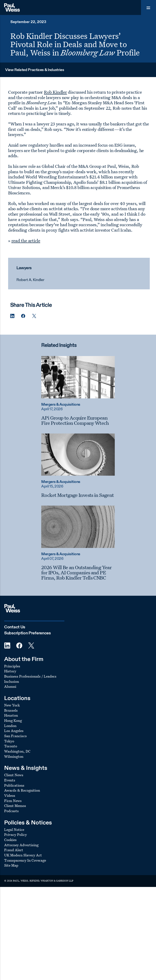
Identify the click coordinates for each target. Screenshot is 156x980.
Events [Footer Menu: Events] (10, 780)
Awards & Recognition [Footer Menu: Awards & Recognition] (22, 790)
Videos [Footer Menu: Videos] (10, 795)
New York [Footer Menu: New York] (12, 705)
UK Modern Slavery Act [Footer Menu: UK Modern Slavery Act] (23, 855)
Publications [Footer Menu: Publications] (14, 785)
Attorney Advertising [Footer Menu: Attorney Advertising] (21, 845)
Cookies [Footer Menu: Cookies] (10, 840)
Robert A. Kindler (30, 280)
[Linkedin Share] (12, 316)
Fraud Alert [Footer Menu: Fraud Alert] (14, 850)
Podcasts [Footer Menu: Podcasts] (11, 811)
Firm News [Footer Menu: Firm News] (13, 801)
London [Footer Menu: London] (10, 726)
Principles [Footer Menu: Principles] (12, 666)
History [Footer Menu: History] (10, 671)
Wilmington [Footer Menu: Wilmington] (14, 756)
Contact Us (15, 627)
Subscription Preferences (27, 633)
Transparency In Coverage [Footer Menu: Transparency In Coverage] (25, 860)
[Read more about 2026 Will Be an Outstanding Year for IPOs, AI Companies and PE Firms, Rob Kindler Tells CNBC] (78, 527)
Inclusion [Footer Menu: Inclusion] (12, 681)
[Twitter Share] (34, 316)
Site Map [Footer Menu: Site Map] (11, 865)
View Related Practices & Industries (35, 70)
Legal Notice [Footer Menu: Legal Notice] (14, 830)
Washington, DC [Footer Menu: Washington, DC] (17, 751)
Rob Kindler (56, 92)
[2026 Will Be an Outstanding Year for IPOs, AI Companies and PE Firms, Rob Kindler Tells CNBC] (78, 573)
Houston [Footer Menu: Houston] (11, 715)
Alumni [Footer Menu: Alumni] (10, 686)
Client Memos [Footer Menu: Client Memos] (15, 806)
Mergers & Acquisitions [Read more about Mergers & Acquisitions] (61, 405)
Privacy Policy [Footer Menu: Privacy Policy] (16, 834)
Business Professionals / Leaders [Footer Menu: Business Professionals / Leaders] (30, 676)
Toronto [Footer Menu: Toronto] (11, 746)
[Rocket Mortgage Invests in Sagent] (78, 495)
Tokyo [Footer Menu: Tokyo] (9, 741)
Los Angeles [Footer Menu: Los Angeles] (14, 731)
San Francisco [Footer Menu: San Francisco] (15, 736)
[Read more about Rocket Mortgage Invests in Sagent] (78, 454)
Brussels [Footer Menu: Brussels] (11, 710)
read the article (26, 241)
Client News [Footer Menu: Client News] (14, 775)
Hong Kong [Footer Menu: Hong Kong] (13, 720)
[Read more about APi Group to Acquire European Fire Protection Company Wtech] (78, 377)
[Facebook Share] (23, 316)
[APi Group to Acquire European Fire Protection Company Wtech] (78, 420)
